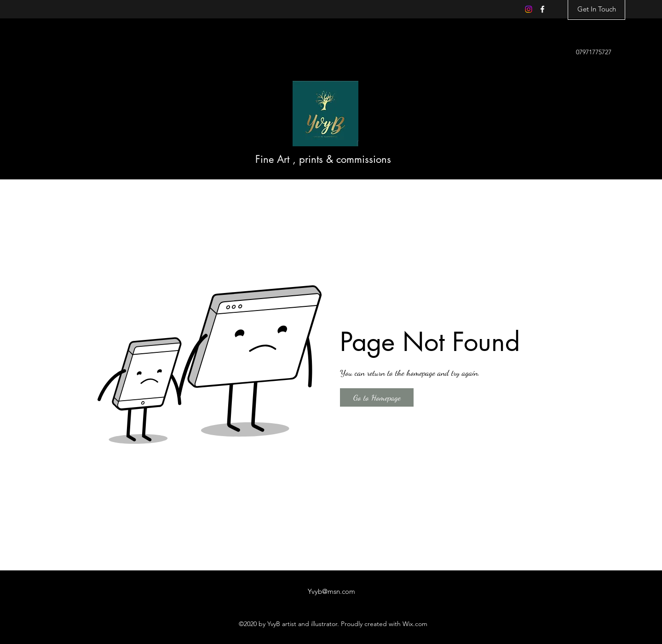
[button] (377, 397)
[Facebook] (542, 9)
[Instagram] (529, 9)
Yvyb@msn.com (331, 591)
